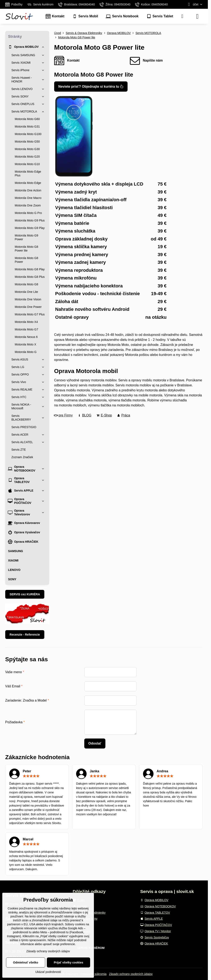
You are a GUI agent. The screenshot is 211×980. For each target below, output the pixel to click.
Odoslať (95, 743)
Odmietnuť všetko (26, 962)
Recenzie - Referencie (25, 635)
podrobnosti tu (22, 932)
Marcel (28, 839)
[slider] (31, 776)
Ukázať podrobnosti (48, 972)
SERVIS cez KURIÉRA (25, 594)
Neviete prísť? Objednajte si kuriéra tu (91, 87)
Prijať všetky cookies (68, 962)
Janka (94, 771)
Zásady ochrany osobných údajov (131, 974)
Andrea (162, 771)
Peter (27, 771)
